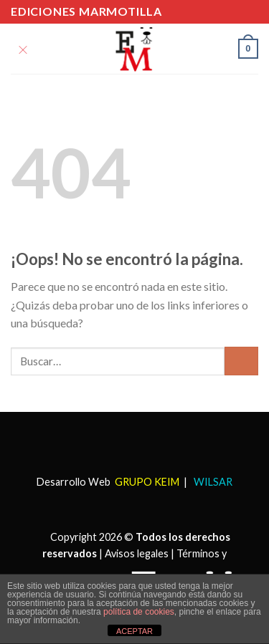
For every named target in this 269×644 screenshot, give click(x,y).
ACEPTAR (134, 631)
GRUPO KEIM (147, 482)
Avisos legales (137, 553)
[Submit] (241, 361)
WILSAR (212, 482)
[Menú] (23, 48)
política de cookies (139, 612)
